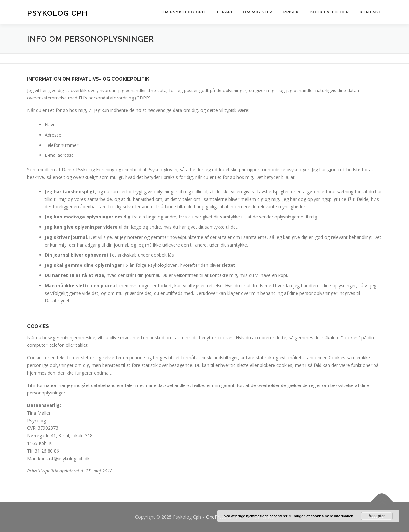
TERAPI (224, 12)
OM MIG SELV (258, 12)
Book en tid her (329, 12)
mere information (339, 516)
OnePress (216, 517)
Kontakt (371, 12)
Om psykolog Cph (183, 12)
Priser (291, 12)
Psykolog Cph (57, 13)
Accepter (377, 516)
